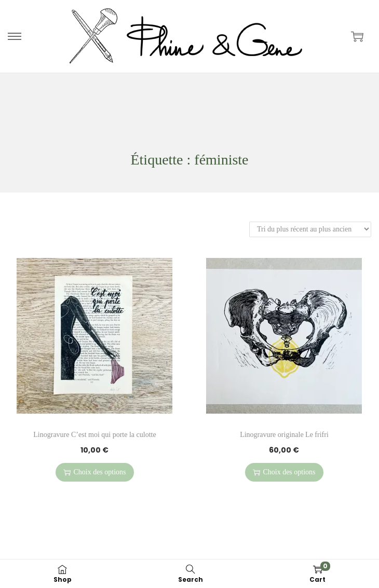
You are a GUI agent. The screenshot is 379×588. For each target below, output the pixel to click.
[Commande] (310, 229)
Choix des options (94, 472)
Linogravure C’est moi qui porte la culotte (94, 435)
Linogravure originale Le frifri (284, 435)
